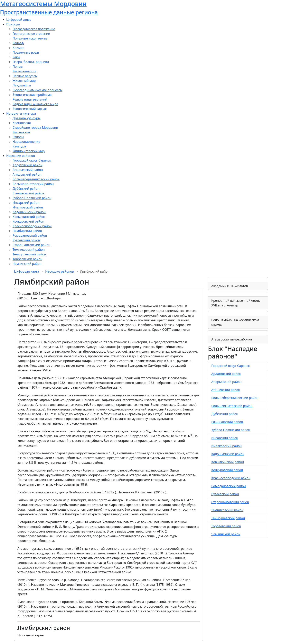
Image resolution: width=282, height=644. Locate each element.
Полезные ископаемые (30, 38)
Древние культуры (26, 118)
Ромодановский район (30, 235)
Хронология (22, 123)
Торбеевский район (27, 259)
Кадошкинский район (29, 212)
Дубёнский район (26, 189)
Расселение (21, 132)
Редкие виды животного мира (35, 104)
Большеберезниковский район (36, 179)
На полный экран (31, 635)
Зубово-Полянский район (32, 198)
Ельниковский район (28, 193)
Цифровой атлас (19, 20)
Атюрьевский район (28, 170)
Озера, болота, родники (31, 62)
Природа (13, 24)
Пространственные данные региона (49, 12)
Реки (16, 57)
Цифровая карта (27, 271)
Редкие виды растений (30, 99)
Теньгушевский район (29, 254)
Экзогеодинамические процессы (38, 90)
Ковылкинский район (29, 217)
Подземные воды (26, 52)
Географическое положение (34, 29)
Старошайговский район (31, 245)
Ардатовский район (27, 165)
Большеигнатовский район (33, 184)
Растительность (24, 71)
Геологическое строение (31, 34)
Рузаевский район (26, 240)
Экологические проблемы (32, 95)
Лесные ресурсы (25, 76)
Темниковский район (29, 250)
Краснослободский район (32, 226)
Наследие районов (21, 156)
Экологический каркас (30, 109)
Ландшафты (22, 85)
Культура (19, 146)
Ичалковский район (28, 207)
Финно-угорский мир (29, 151)
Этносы (18, 137)
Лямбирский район (27, 231)
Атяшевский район (27, 174)
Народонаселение (26, 142)
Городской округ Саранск (32, 160)
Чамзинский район (27, 264)
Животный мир (24, 81)
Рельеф (18, 43)
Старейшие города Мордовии (35, 128)
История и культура (21, 113)
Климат (18, 48)
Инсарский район (26, 203)
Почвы (18, 66)
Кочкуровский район (28, 221)
